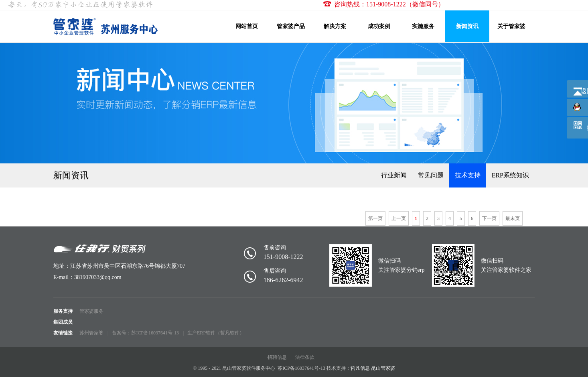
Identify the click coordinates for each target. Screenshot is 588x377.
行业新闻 (394, 175)
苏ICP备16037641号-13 (301, 368)
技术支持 (468, 175)
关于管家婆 (511, 26)
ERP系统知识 (510, 175)
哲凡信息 (360, 368)
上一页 (399, 218)
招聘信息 (277, 357)
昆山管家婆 (383, 368)
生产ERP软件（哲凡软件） (216, 333)
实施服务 (423, 26)
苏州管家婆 (91, 333)
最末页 (513, 218)
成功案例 (379, 26)
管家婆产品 (291, 26)
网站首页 (247, 26)
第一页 (375, 218)
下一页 (489, 218)
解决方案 (335, 26)
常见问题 (431, 175)
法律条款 (305, 357)
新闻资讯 (467, 26)
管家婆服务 (91, 311)
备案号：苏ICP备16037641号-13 (145, 333)
